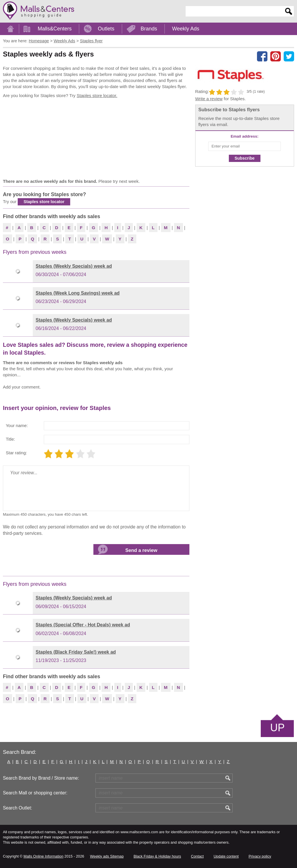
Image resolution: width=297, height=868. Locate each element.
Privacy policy (260, 856)
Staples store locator (44, 202)
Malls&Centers (55, 29)
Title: (10, 439)
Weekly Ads (186, 29)
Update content (226, 856)
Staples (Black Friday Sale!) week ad (76, 652)
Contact (197, 856)
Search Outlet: (18, 808)
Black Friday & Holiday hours (157, 856)
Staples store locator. (97, 95)
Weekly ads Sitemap (107, 856)
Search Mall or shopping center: (35, 793)
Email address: (245, 136)
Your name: (17, 425)
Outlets (106, 29)
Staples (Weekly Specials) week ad (74, 266)
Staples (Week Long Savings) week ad (78, 293)
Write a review (209, 99)
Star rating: (16, 453)
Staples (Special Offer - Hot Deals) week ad (83, 625)
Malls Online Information (43, 856)
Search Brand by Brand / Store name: (41, 778)
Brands (149, 29)
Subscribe (245, 158)
